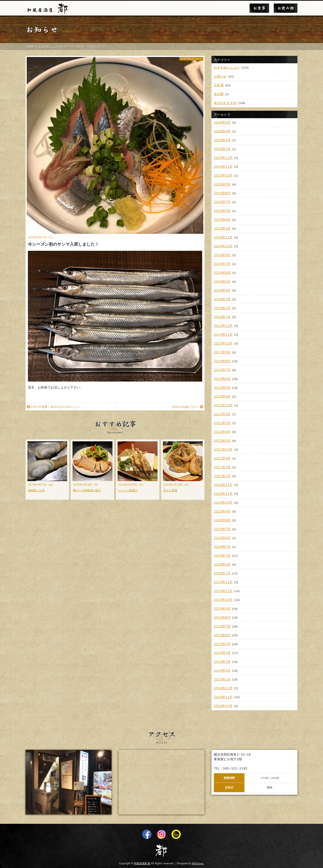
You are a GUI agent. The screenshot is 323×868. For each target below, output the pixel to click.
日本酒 (219, 85)
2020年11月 (223, 494)
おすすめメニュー (191, 59)
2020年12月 (223, 485)
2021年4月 (222, 458)
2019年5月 (222, 644)
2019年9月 (222, 609)
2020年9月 (222, 511)
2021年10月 (223, 449)
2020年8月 (222, 520)
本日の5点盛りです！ (188, 407)
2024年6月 (222, 273)
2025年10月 (223, 175)
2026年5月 (222, 122)
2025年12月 (223, 158)
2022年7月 (222, 423)
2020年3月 (222, 556)
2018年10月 (223, 706)
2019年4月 (222, 653)
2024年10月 (223, 246)
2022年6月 (222, 432)
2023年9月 (222, 352)
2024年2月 (222, 308)
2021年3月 (222, 467)
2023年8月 (222, 361)
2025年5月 (222, 211)
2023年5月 (222, 388)
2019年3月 (222, 662)
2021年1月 (222, 476)
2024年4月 (222, 290)
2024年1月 (222, 317)
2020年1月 (222, 573)
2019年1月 (222, 679)
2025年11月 (223, 167)
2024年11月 (223, 237)
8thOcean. (198, 863)
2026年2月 (222, 149)
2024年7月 (222, 264)
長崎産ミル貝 (36, 490)
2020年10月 (223, 503)
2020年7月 (222, 529)
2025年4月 (222, 220)
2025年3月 (222, 228)
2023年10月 (223, 343)
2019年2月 (222, 670)
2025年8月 (222, 193)
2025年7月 (222, 202)
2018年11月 (223, 697)
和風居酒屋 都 (142, 863)
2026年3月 (222, 140)
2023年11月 (223, 335)
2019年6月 (222, 635)
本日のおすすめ (225, 103)
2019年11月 (223, 591)
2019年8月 (222, 617)
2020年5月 (222, 547)
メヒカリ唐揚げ (128, 490)
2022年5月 (222, 441)
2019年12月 (223, 582)
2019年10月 (223, 600)
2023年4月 (222, 396)
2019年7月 (222, 626)
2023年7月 (222, 370)
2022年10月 (223, 405)
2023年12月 (223, 326)
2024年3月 (222, 299)
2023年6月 (222, 379)
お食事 (259, 8)
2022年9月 (222, 414)
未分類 (219, 94)
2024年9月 (222, 255)
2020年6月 (222, 538)
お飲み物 (286, 8)
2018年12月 (223, 688)
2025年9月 (222, 184)
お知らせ (220, 76)
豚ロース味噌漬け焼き (87, 490)
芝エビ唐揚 (170, 490)
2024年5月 (222, 282)
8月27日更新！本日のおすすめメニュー (54, 407)
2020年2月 (222, 564)
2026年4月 (222, 131)
